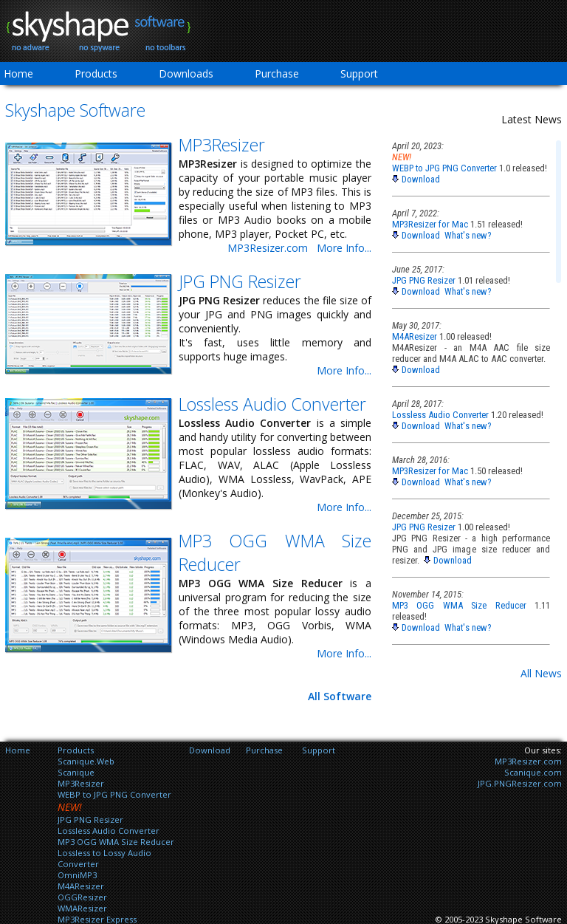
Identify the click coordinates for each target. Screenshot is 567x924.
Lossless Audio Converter (272, 404)
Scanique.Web (86, 761)
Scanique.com (533, 772)
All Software (340, 696)
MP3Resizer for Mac (430, 224)
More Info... (344, 248)
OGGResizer (82, 897)
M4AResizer (415, 336)
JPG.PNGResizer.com (520, 783)
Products (96, 73)
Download (421, 179)
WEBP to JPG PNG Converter (444, 168)
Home (18, 750)
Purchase (277, 73)
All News (541, 673)
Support (359, 73)
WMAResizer (82, 908)
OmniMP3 (77, 875)
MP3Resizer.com (268, 248)
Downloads (186, 73)
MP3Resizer (222, 145)
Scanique (76, 772)
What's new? (468, 235)
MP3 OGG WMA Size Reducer (459, 605)
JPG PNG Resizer (240, 281)
